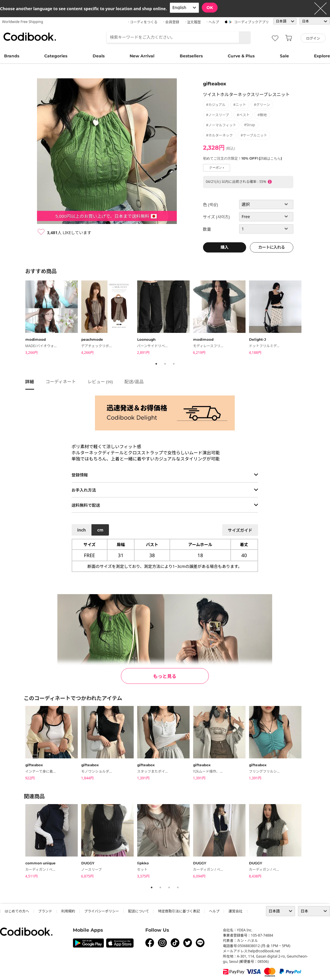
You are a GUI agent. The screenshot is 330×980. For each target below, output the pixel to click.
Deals (99, 56)
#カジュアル (216, 105)
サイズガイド (240, 530)
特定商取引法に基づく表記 (179, 911)
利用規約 (68, 911)
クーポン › (217, 168)
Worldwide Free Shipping (23, 22)
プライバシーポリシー (102, 911)
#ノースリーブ (218, 115)
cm (100, 530)
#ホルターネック (220, 135)
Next (309, 318)
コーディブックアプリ (252, 22)
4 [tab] (178, 887)
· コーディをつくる (143, 22)
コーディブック (30, 37)
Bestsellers (191, 56)
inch (82, 530)
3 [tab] (174, 364)
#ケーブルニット (254, 135)
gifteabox (215, 84)
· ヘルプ (213, 22)
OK (210, 8)
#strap (250, 125)
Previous (21, 318)
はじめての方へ (17, 911)
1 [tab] (156, 364)
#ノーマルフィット (221, 125)
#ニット (240, 105)
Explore (322, 56)
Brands (12, 56)
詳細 (30, 382)
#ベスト (243, 115)
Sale (284, 56)
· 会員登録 (171, 22)
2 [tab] (165, 364)
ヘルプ (214, 911)
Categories (56, 56)
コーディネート (61, 382)
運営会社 (235, 911)
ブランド (45, 911)
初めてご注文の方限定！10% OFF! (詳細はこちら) (242, 158)
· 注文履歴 (193, 22)
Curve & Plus (241, 56)
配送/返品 (134, 382)
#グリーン (262, 105)
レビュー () (100, 382)
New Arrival (142, 56)
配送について (139, 911)
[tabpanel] (53, 318)
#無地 (262, 115)
